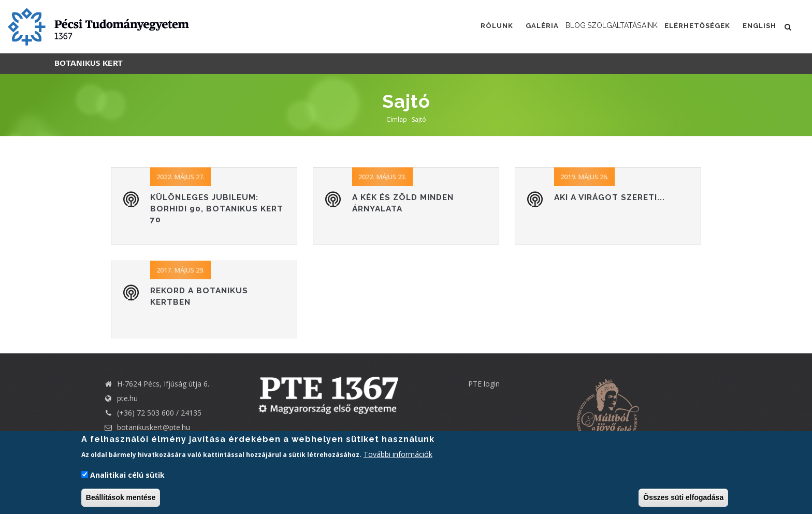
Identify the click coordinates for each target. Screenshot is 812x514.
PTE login (484, 384)
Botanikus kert (89, 63)
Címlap (397, 119)
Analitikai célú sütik (127, 475)
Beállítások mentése (121, 497)
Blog (549, 26)
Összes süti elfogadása (683, 497)
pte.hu (127, 398)
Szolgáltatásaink (612, 26)
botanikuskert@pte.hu (147, 427)
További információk (398, 455)
